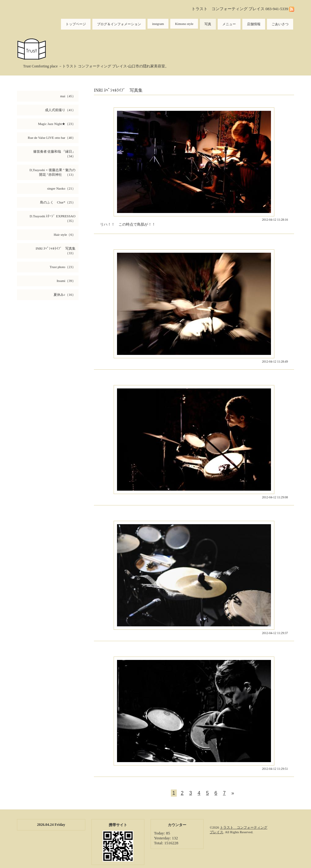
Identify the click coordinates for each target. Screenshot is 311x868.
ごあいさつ (280, 24)
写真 (208, 24)
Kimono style (184, 24)
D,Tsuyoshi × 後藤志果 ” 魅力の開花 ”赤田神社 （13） (53, 172)
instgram (158, 24)
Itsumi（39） (66, 281)
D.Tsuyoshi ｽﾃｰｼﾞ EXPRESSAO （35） (54, 218)
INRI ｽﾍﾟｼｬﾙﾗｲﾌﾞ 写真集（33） (56, 251)
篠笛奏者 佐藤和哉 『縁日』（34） (55, 154)
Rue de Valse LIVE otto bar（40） (52, 138)
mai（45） (68, 96)
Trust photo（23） (63, 267)
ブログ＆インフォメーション (119, 24)
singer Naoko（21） (61, 188)
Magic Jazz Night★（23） (57, 124)
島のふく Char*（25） (58, 202)
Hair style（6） (65, 235)
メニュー (229, 24)
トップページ (76, 24)
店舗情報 (254, 24)
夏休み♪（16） (65, 295)
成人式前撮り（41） (60, 110)
